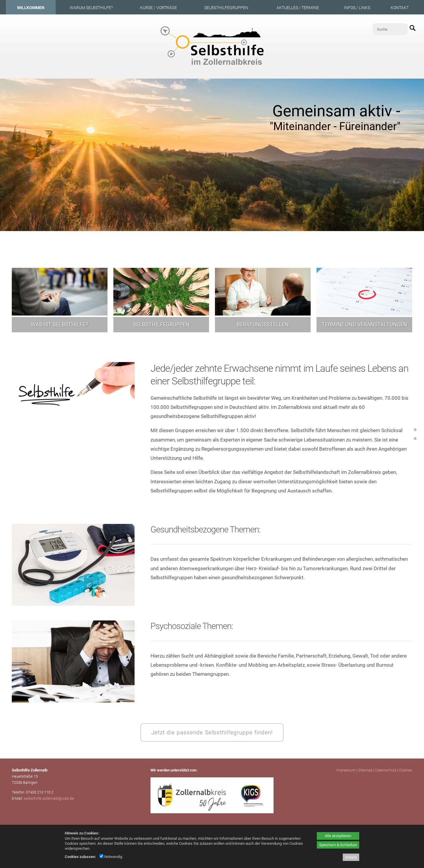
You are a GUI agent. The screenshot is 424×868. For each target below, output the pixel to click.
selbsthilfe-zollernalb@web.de (49, 798)
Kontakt (400, 8)
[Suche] (390, 29)
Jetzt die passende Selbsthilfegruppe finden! (212, 732)
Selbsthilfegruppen (226, 8)
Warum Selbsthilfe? (91, 8)
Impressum (346, 770)
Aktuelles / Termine (298, 8)
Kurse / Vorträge (159, 8)
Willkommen (31, 8)
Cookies (406, 770)
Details (351, 857)
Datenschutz (386, 770)
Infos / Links (357, 8)
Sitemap (365, 770)
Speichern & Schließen (338, 845)
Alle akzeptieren (338, 836)
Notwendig (111, 857)
